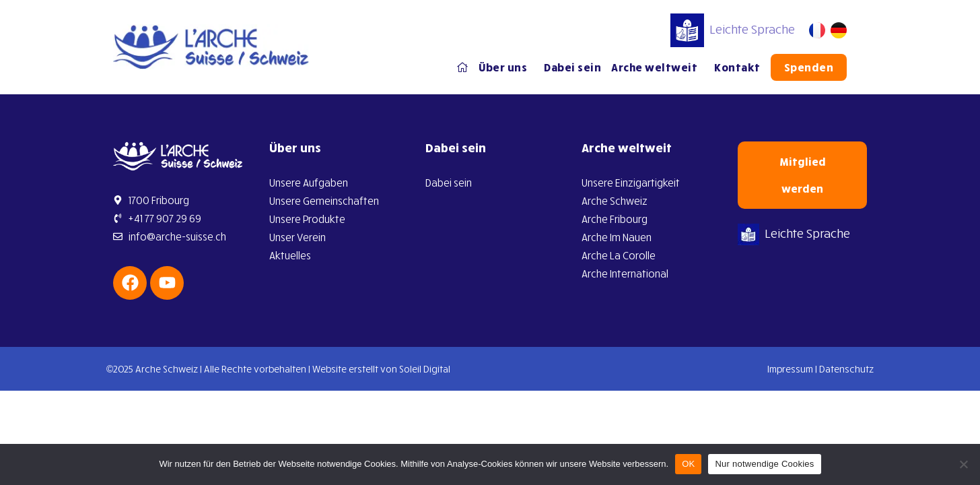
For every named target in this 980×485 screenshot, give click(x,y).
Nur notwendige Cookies (764, 464)
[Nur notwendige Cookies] (963, 464)
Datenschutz (846, 369)
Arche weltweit (658, 67)
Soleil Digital (425, 369)
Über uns (506, 67)
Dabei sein (572, 67)
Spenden (809, 67)
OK (688, 464)
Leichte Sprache (733, 29)
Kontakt (737, 67)
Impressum (790, 369)
